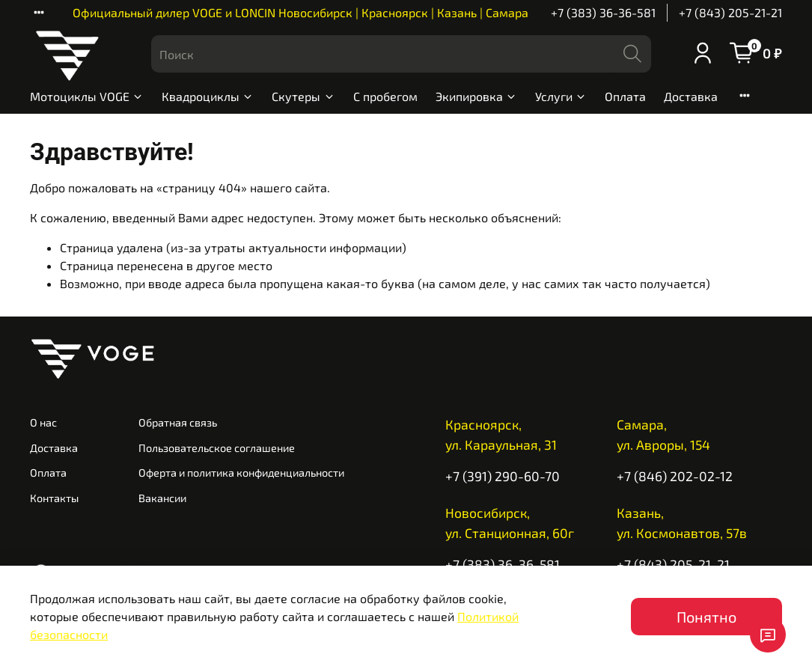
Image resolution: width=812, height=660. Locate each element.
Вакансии (162, 498)
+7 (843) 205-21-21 (730, 12)
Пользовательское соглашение (217, 448)
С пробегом (385, 96)
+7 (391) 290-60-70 (503, 476)
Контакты (54, 498)
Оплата (625, 96)
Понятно (706, 617)
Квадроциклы (208, 96)
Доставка (691, 96)
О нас (43, 422)
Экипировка (476, 96)
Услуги (561, 96)
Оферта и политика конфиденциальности (241, 473)
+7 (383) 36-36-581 (603, 12)
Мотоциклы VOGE (87, 96)
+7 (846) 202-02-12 (675, 476)
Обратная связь (178, 422)
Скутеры (303, 96)
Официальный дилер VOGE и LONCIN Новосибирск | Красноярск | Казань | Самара (300, 12)
